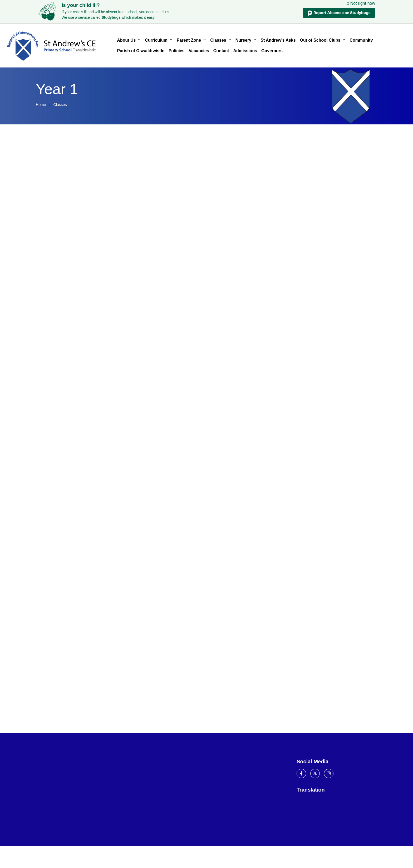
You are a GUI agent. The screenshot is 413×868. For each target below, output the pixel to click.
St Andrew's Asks (278, 40)
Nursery (243, 40)
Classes (218, 40)
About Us (126, 40)
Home (41, 105)
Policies (176, 51)
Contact (221, 51)
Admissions (245, 51)
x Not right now (361, 3)
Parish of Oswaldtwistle (141, 51)
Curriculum (156, 40)
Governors (272, 51)
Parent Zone (189, 40)
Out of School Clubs (320, 40)
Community (361, 40)
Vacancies (199, 51)
